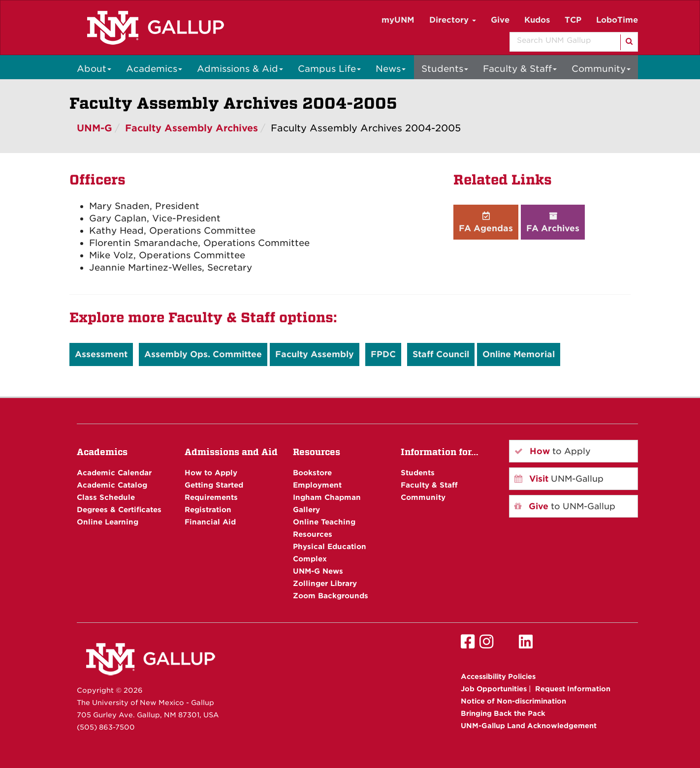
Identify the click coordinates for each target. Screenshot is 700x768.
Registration (208, 509)
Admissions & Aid (240, 69)
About (94, 69)
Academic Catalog (112, 485)
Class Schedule (106, 497)
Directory (453, 20)
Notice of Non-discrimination (513, 701)
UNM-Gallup (559, 479)
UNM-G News (318, 571)
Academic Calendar (114, 473)
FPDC (383, 354)
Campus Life (329, 69)
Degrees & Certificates (119, 509)
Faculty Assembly (315, 354)
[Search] (628, 42)
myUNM (398, 20)
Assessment (101, 354)
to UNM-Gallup (565, 506)
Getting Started (214, 485)
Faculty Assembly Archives (191, 128)
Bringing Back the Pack (503, 713)
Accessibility (498, 676)
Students (445, 69)
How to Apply (211, 473)
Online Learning (108, 522)
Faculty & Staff (520, 69)
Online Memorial (519, 354)
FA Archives (553, 222)
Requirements (211, 497)
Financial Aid (210, 522)
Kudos (537, 20)
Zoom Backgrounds (331, 596)
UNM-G (95, 128)
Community (601, 69)
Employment (317, 485)
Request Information (573, 689)
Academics (154, 69)
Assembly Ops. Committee (203, 354)
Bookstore (312, 473)
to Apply (553, 451)
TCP (573, 20)
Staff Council (441, 354)
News (391, 69)
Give (500, 20)
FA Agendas (486, 222)
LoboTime (617, 20)
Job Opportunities (494, 689)
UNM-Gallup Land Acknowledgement (529, 726)
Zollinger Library (325, 583)
